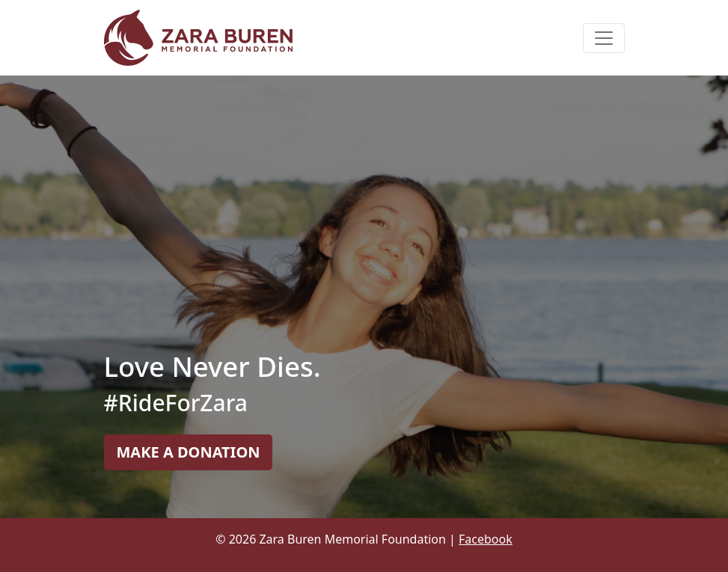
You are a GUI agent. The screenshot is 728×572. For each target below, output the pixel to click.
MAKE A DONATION (189, 452)
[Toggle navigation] (604, 38)
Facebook (486, 539)
